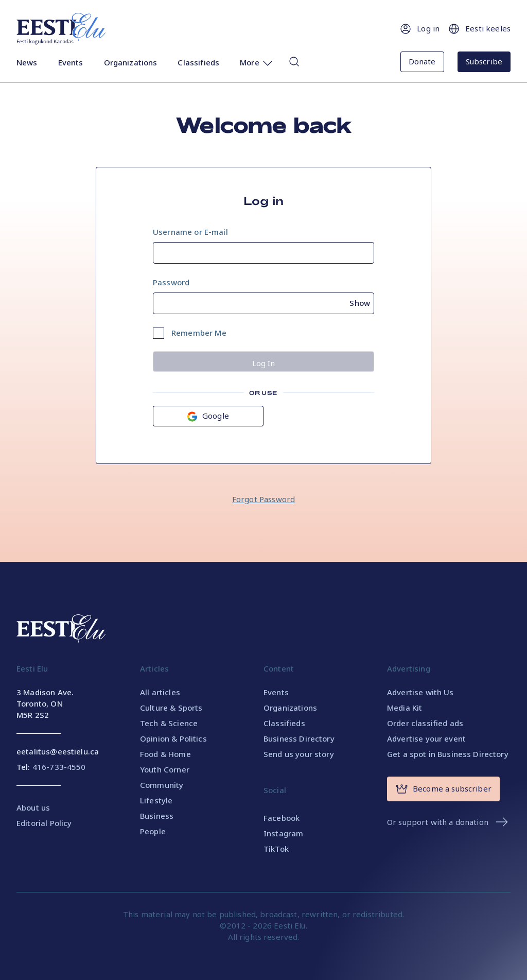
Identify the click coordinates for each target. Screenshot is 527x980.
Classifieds (198, 62)
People (153, 831)
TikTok (276, 849)
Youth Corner (165, 769)
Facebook (282, 818)
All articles (160, 692)
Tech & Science (169, 723)
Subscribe (484, 61)
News (27, 62)
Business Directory (299, 738)
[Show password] (362, 301)
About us (33, 807)
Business (157, 816)
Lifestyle (156, 800)
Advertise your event (426, 738)
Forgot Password (263, 499)
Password (171, 282)
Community (162, 785)
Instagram (283, 833)
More (257, 63)
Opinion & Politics (173, 738)
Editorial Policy (44, 823)
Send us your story (299, 754)
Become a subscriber (443, 789)
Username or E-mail (190, 232)
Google (208, 416)
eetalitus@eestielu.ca (58, 751)
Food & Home (165, 754)
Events (71, 62)
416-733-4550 (59, 767)
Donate (422, 61)
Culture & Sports (171, 708)
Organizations (131, 62)
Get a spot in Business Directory (448, 754)
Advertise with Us (420, 692)
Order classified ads (425, 723)
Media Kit (405, 708)
